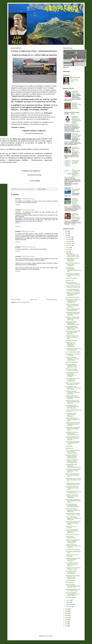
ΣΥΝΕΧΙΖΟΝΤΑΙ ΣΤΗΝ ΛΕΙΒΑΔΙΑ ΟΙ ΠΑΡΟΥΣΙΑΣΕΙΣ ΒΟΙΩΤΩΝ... (73, 466)
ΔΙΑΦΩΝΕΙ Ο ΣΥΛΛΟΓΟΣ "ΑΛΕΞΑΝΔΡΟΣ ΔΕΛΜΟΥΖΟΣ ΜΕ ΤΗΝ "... (73, 434)
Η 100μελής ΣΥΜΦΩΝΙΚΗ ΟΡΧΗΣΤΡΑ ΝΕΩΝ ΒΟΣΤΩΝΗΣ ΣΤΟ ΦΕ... (72, 461)
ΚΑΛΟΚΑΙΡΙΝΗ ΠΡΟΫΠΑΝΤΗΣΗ (71, 537)
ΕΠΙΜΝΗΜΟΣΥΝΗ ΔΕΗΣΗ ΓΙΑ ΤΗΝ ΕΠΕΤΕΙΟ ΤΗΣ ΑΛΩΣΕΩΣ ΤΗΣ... (73, 301)
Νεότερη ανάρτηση (16, 300)
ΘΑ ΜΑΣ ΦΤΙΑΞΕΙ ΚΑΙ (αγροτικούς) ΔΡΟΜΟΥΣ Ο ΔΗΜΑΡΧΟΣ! (73, 510)
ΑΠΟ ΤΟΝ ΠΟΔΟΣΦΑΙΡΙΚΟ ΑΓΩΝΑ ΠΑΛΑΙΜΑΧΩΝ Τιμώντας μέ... (72, 306)
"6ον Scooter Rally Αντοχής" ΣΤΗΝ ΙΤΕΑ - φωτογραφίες (73, 290)
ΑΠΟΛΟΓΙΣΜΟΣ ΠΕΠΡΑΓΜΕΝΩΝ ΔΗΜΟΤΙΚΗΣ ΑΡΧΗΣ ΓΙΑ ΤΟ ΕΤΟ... (73, 270)
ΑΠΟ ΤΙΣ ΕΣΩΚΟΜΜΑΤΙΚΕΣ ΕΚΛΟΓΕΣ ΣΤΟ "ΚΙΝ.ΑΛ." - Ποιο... (73, 475)
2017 (66, 618)
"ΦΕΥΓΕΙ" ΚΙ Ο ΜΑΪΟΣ (71, 278)
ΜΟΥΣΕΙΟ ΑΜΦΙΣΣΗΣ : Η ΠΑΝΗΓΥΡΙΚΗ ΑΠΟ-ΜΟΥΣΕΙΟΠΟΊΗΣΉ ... (72, 457)
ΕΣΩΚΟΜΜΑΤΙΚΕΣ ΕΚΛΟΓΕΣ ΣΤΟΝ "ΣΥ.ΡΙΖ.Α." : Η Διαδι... (73, 514)
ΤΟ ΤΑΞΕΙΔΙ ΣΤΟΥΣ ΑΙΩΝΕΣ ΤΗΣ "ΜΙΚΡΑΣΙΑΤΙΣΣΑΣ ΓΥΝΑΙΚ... (73, 443)
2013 (66, 626)
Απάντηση (18, 205)
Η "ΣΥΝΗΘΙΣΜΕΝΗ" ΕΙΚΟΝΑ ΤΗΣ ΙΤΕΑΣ (76, 190)
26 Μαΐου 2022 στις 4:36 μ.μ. (28, 210)
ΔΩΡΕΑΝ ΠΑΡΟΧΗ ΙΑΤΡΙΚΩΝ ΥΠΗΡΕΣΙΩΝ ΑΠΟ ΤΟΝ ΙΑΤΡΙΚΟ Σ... (73, 424)
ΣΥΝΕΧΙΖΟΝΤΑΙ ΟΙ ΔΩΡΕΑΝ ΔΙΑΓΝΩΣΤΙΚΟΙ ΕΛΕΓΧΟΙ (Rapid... (73, 275)
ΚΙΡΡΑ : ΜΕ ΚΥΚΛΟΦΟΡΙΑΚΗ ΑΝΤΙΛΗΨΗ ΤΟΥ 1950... (73, 384)
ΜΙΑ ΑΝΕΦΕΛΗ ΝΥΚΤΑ (71, 341)
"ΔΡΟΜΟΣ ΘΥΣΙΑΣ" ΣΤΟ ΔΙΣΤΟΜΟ (72, 556)
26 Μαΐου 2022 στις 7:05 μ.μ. (28, 231)
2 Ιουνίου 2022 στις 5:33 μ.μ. (28, 256)
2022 (66, 235)
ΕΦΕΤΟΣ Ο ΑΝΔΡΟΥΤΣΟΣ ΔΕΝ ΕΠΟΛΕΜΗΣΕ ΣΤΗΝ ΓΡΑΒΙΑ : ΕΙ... (73, 402)
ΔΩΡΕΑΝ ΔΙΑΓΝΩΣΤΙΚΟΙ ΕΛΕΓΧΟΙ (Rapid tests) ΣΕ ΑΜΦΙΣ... (73, 419)
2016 (66, 620)
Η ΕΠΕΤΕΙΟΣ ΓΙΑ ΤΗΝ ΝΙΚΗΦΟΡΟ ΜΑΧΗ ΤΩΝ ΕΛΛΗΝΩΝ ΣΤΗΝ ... (72, 407)
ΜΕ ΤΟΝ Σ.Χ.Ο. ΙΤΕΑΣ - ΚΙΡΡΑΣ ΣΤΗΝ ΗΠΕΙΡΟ (72, 370)
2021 (66, 609)
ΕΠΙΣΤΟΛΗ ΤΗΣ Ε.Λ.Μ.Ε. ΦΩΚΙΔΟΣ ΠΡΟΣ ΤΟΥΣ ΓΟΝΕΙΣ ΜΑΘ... (72, 496)
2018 (66, 615)
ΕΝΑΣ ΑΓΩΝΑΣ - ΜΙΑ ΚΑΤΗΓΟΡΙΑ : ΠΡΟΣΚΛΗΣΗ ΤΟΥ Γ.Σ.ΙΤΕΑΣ (73, 388)
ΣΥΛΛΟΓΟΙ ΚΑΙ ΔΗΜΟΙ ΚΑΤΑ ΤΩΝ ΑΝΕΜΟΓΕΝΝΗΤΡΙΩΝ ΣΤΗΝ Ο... (73, 501)
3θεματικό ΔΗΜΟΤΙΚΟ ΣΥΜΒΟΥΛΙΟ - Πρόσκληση (73, 283)
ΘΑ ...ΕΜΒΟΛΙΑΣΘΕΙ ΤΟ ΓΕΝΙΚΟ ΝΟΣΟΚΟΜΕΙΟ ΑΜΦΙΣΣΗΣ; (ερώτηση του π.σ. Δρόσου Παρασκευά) (73, 173)
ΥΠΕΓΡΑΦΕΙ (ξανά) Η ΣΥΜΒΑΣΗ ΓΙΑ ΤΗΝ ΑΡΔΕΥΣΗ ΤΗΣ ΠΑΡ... (72, 366)
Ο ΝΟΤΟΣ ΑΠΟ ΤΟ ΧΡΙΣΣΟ (73, 535)
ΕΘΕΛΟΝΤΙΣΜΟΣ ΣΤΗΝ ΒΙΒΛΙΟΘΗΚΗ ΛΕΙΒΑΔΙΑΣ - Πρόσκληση (73, 397)
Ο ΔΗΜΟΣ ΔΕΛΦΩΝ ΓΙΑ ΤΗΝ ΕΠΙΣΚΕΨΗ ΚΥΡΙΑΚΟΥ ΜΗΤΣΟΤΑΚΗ (76, 106)
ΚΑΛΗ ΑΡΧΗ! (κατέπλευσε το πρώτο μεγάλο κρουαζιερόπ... (73, 264)
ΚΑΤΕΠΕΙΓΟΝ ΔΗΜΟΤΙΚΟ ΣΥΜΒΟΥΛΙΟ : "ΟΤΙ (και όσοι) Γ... (72, 488)
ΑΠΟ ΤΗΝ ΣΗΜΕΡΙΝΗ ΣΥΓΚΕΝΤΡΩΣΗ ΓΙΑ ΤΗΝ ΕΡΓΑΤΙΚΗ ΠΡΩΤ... (73, 594)
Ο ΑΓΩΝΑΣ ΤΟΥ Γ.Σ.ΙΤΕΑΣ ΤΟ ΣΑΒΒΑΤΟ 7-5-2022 (73, 568)
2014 (66, 624)
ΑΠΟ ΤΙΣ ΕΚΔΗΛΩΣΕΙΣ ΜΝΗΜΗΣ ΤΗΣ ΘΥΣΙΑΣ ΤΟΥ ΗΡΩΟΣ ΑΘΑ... (73, 518)
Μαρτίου (68, 602)
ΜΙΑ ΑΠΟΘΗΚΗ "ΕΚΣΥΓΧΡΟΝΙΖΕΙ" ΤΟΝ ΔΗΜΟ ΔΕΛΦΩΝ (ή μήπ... (73, 255)
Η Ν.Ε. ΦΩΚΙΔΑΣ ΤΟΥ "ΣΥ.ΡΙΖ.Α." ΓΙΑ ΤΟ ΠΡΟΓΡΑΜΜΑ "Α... (71, 572)
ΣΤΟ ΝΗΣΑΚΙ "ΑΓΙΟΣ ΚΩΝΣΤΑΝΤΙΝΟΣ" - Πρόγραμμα (71, 415)
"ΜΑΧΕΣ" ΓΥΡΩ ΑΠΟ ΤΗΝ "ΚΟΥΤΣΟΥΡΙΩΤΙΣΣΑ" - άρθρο (72, 337)
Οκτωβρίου (69, 241)
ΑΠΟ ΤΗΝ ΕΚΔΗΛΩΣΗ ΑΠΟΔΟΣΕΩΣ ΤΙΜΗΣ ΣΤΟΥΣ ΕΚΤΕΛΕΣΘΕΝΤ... (73, 506)
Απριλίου (68, 600)
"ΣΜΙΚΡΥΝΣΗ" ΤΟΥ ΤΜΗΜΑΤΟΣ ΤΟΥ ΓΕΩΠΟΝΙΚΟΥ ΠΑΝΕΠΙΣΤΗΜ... (71, 345)
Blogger (51, 636)
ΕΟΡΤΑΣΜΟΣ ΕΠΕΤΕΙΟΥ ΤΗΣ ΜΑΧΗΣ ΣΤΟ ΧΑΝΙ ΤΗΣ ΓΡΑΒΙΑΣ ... (73, 523)
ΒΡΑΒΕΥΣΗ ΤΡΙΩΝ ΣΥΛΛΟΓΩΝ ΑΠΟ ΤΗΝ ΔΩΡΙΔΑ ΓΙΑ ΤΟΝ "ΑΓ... (73, 480)
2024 (66, 231)
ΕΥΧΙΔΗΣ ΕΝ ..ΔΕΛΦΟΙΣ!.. (75, 92)
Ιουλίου (68, 248)
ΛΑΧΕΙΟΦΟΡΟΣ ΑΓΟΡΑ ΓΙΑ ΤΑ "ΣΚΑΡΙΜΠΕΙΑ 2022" (73, 349)
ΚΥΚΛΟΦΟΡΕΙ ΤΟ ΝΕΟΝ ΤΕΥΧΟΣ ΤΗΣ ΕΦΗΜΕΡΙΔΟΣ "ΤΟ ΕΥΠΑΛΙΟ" (72, 374)
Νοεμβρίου (69, 239)
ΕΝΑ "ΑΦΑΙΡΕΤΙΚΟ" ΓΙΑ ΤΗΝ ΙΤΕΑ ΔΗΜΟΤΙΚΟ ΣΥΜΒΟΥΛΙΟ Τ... (73, 380)
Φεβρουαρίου (69, 604)
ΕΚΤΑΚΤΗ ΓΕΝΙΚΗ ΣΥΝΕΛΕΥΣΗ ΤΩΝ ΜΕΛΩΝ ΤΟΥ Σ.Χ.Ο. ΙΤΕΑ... (73, 586)
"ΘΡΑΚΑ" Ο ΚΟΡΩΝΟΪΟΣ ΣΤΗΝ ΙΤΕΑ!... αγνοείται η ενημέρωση (75, 201)
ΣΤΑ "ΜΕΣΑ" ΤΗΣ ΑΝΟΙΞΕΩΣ (73, 549)
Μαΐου (68, 252)
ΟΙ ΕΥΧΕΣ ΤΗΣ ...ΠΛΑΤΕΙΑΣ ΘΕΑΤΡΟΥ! (75, 162)
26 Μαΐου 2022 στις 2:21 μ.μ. (28, 199)
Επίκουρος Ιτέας (76, 78)
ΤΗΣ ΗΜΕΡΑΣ (69, 446)
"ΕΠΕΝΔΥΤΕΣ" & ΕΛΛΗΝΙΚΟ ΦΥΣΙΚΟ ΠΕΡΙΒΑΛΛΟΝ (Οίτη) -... (73, 429)
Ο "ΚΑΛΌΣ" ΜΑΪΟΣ (70, 581)
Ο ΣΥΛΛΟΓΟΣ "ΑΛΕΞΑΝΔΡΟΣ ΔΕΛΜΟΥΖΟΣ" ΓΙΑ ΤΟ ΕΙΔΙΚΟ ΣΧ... (73, 471)
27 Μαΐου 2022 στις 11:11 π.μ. (28, 247)
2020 (66, 611)
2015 (66, 622)
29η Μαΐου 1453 (70, 281)
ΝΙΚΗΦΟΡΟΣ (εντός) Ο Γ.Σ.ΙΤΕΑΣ (71, 527)
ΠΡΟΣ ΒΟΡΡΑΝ (70, 583)
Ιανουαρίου (69, 606)
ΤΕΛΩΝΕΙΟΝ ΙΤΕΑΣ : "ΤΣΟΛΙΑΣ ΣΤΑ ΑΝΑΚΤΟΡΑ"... (76, 135)
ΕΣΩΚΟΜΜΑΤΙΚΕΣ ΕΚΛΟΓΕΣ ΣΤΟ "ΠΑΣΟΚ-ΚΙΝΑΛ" (73, 590)
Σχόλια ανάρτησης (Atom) (23, 302)
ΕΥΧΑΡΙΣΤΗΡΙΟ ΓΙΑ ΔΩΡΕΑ (73, 298)
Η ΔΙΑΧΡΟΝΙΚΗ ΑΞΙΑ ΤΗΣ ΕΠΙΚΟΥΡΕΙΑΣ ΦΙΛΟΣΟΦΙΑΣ (72, 260)
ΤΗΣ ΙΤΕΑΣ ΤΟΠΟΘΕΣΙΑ (72, 362)
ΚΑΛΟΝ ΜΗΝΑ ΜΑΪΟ (71, 597)
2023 (66, 233)
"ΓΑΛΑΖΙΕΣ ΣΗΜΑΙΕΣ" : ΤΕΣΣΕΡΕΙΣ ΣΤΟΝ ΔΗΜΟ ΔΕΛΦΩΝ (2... (73, 393)
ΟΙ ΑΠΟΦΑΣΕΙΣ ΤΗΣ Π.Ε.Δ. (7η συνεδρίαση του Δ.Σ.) (73, 492)
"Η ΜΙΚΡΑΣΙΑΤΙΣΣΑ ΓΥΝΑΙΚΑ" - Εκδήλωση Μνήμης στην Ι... (73, 484)
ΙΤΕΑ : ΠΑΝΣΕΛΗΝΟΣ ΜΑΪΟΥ (73, 352)
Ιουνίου (68, 250)
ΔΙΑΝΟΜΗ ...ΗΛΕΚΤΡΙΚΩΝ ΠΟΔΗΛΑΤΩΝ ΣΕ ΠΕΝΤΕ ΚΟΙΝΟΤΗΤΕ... (73, 318)
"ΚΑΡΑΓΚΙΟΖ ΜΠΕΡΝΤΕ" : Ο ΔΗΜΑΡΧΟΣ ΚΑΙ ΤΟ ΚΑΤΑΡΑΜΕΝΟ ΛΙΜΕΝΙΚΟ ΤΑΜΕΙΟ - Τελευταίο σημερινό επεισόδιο (73, 121)
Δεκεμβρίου (69, 237)
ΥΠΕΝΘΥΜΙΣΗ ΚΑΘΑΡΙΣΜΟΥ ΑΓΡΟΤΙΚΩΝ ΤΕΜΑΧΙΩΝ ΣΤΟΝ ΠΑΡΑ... (73, 314)
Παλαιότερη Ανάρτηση (52, 300)
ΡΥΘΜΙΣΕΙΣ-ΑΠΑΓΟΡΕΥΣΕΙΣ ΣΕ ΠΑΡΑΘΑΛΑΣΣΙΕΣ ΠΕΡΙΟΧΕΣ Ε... (73, 294)
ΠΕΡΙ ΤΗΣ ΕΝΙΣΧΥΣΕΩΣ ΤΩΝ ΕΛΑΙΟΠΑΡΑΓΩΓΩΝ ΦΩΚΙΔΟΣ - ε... (73, 333)
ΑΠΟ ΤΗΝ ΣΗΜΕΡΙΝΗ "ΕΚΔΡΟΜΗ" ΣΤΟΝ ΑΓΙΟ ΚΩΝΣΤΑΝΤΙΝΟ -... (72, 359)
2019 (66, 613)
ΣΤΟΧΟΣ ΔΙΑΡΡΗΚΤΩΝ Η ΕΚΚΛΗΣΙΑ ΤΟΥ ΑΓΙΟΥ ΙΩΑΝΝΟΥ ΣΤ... (72, 531)
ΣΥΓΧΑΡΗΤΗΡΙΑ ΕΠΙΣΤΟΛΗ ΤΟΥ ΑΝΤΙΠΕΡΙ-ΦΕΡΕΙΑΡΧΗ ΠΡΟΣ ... (73, 452)
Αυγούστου (69, 246)
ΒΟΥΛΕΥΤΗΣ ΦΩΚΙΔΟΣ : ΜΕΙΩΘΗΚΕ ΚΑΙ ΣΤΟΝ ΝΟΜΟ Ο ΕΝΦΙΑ (72, 328)
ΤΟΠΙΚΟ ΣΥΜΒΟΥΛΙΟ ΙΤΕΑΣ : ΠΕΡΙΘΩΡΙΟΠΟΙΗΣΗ (73, 310)
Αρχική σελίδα (34, 300)
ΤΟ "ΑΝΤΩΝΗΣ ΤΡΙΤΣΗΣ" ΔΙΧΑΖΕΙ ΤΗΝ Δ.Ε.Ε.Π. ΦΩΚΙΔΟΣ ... (72, 564)
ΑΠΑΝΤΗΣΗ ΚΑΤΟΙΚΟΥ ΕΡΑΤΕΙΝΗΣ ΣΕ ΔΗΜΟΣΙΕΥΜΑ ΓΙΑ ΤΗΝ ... (73, 323)
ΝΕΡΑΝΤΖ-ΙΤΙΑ (69, 448)
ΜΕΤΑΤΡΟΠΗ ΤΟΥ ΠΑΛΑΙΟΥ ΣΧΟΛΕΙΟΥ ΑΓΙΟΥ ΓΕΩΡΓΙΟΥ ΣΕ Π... (73, 577)
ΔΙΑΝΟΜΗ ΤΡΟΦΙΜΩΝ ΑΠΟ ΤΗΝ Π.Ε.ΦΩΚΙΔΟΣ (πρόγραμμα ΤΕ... (73, 541)
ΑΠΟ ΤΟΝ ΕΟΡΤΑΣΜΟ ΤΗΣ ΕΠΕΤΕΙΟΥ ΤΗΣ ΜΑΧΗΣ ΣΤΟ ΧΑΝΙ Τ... (73, 438)
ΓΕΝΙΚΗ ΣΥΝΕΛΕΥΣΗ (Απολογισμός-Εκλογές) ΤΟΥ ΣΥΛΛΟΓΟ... (73, 546)
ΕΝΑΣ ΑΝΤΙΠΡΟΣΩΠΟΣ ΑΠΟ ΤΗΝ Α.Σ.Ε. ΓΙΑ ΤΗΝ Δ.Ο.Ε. (73, 287)
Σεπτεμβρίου (69, 243)
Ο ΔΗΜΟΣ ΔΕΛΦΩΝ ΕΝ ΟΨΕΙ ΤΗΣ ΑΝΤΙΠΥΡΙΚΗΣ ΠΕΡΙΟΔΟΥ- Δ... (73, 560)
